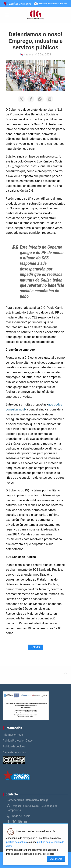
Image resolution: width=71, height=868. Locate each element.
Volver (35, 647)
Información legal (13, 735)
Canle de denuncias (14, 752)
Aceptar (56, 859)
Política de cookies (14, 746)
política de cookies (16, 842)
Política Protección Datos (18, 741)
